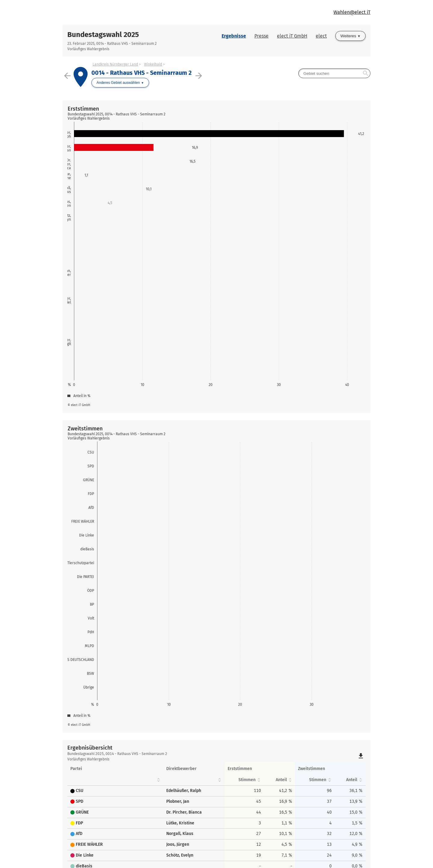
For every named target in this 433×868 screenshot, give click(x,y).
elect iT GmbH (292, 36)
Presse (261, 36)
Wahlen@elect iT (352, 12)
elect (321, 36)
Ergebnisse (234, 36)
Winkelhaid (153, 64)
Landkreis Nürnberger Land (115, 64)
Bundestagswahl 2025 (103, 35)
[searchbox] (334, 73)
